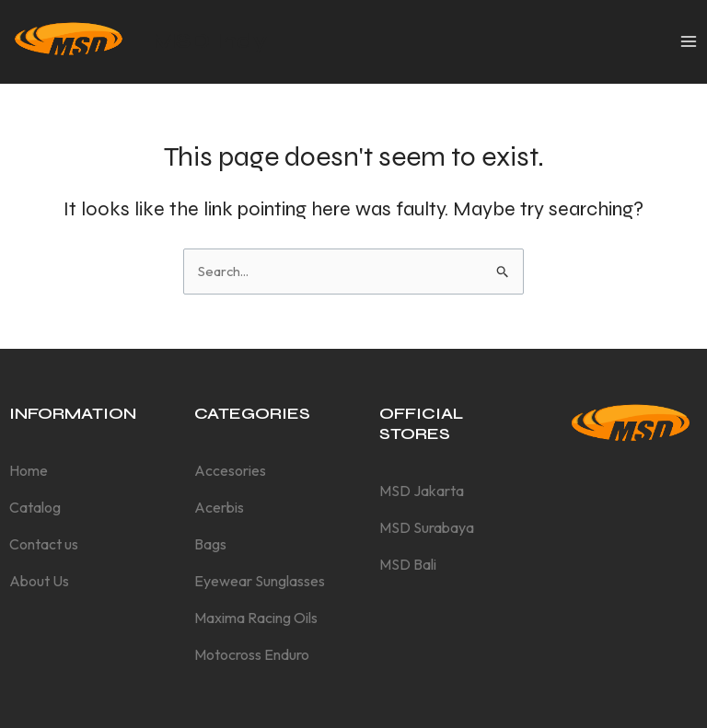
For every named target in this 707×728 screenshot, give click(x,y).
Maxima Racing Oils (256, 618)
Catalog (35, 507)
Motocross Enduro (252, 654)
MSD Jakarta (422, 491)
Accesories (230, 470)
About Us (39, 581)
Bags (210, 544)
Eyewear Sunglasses (260, 581)
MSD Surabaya (427, 527)
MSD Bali (408, 564)
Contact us (44, 544)
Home (29, 470)
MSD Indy (209, 41)
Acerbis (219, 507)
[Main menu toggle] (689, 41)
